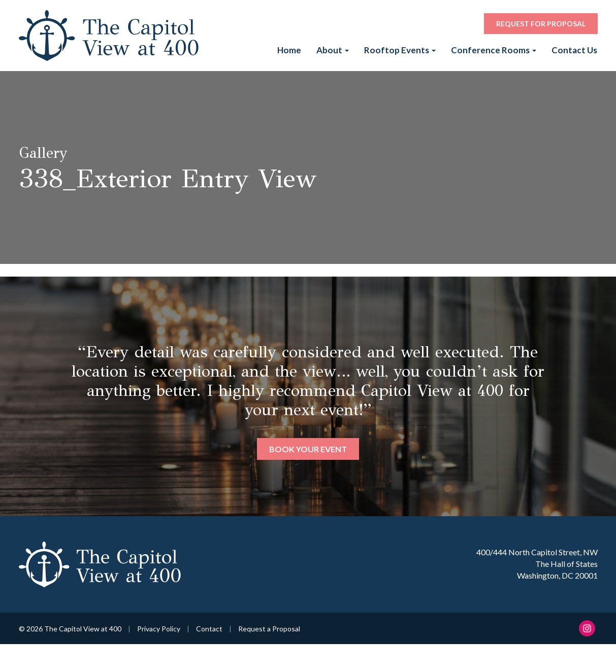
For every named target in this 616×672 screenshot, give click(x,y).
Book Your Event (308, 449)
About (333, 50)
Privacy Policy (159, 629)
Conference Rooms (494, 50)
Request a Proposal (269, 629)
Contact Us (574, 50)
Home (289, 50)
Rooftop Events (400, 50)
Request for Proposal (541, 24)
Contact (209, 629)
